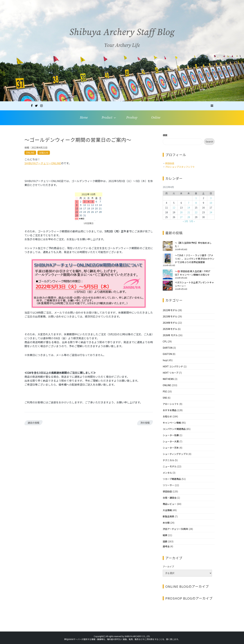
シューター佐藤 (171, 435)
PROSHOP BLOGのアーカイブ (189, 598)
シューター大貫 (171, 441)
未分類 (166, 523)
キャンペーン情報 (172, 423)
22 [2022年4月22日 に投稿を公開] (196, 212)
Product (107, 118)
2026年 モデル (170, 335)
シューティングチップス (175, 454)
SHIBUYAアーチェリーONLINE (43, 163)
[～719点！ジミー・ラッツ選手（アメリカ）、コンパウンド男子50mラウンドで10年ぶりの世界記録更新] (168, 259)
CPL (165, 341)
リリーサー (168, 485)
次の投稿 (145, 423)
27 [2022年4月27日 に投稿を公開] (181, 217)
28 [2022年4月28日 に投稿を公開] (189, 217)
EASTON (167, 354)
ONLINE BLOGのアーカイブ (187, 586)
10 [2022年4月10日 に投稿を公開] (211, 203)
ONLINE (30, 153)
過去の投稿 (33, 423)
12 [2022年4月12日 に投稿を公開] (174, 208)
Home (84, 118)
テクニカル (168, 460)
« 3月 (185, 221)
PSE (165, 391)
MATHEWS (168, 379)
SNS (165, 398)
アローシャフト (171, 404)
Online (156, 118)
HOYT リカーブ (171, 373)
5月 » (192, 221)
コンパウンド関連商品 (174, 429)
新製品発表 (168, 516)
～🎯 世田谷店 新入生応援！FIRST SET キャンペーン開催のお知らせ (193, 273)
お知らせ (44, 153)
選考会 (166, 546)
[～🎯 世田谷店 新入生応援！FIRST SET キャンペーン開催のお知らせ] (168, 274)
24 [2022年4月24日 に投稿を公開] (211, 212)
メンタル (167, 473)
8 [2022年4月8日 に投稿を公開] (196, 203)
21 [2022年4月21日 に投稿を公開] (189, 212)
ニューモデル (170, 466)
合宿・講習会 (170, 498)
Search (209, 142)
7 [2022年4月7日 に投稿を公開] (189, 203)
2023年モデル (170, 316)
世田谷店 (170, 163)
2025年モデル (170, 329)
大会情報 (167, 510)
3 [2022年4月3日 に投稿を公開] (211, 198)
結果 (165, 535)
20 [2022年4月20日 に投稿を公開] (181, 212)
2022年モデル (170, 310)
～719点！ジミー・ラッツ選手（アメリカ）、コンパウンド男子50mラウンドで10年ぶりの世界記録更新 (195, 259)
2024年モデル (170, 323)
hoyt (165, 360)
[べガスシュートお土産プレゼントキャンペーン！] (168, 286)
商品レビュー (170, 504)
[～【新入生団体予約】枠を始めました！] (168, 246)
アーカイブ (168, 567)
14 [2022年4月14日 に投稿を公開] (189, 208)
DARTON (168, 348)
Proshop (132, 118)
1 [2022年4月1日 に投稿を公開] (196, 198)
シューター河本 (171, 448)
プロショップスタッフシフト (180, 167)
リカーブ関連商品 (172, 479)
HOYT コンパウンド (173, 366)
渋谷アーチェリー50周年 (175, 529)
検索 (165, 135)
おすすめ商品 (170, 410)
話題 (165, 541)
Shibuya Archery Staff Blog (122, 34)
